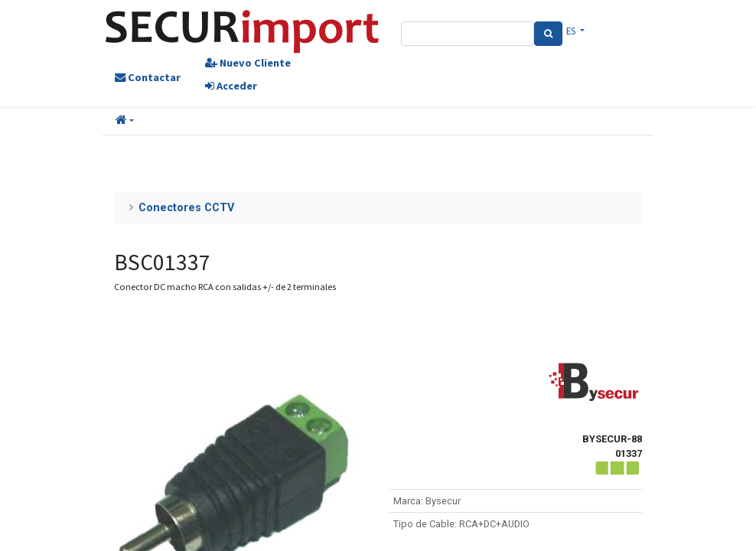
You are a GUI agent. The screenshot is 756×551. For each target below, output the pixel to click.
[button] (125, 121)
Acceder (231, 86)
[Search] (548, 34)
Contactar (148, 77)
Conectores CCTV (186, 208)
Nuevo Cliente (248, 63)
